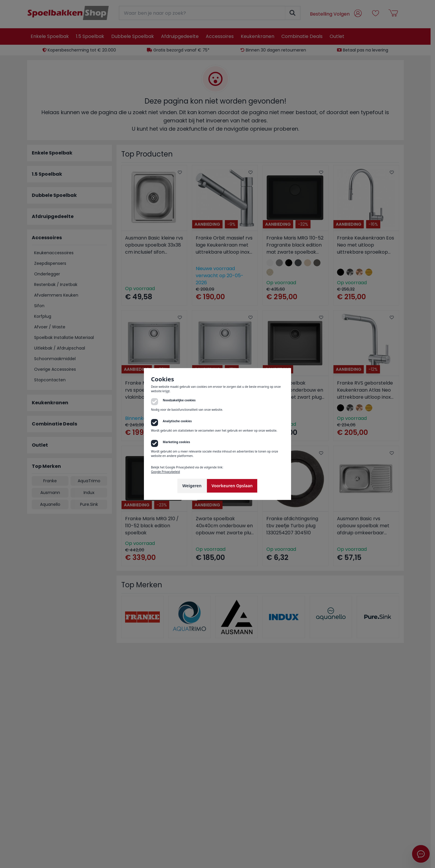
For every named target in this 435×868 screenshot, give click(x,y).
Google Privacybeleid (165, 472)
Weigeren (192, 486)
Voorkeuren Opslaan (232, 486)
